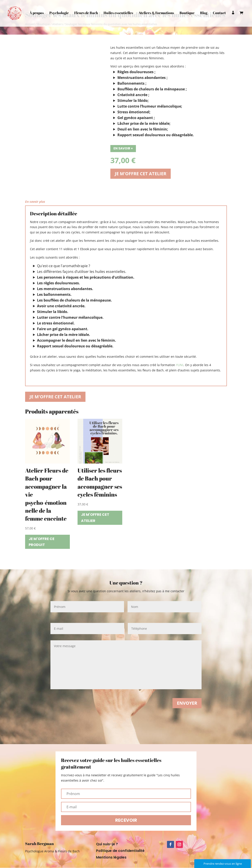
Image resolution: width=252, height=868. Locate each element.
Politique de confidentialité (120, 851)
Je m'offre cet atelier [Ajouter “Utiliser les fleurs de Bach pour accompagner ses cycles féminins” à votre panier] (95, 518)
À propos (37, 13)
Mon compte (233, 19)
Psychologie (59, 13)
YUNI (180, 365)
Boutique (187, 13)
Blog (204, 13)
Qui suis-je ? (107, 845)
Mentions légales (111, 858)
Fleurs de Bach (86, 13)
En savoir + (123, 148)
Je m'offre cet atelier (141, 174)
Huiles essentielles (118, 13)
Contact (219, 13)
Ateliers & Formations (156, 13)
